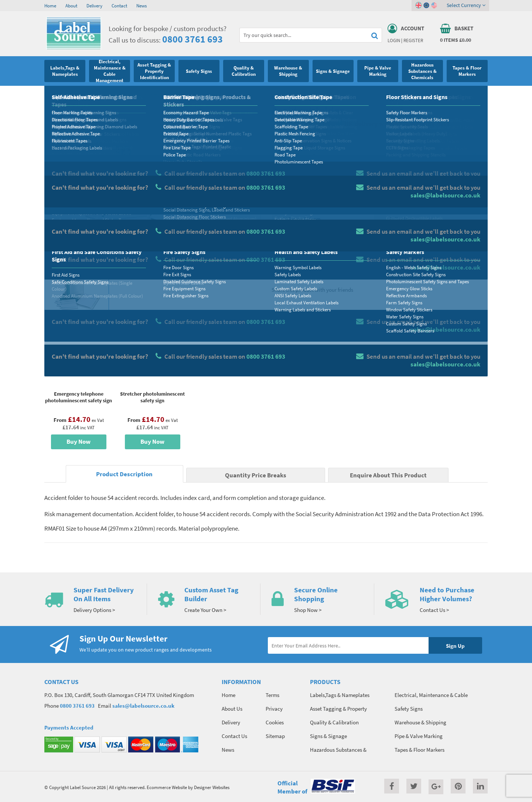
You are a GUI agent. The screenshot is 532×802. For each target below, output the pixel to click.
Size (284, 206)
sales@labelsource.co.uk (143, 706)
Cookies (275, 722)
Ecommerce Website (167, 787)
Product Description (124, 474)
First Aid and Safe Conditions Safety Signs (131, 94)
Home (50, 6)
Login (394, 40)
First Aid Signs (190, 94)
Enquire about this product (433, 263)
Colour (393, 206)
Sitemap (275, 736)
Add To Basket (433, 248)
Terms (272, 695)
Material (288, 176)
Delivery (94, 6)
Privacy (274, 709)
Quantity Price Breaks (427, 154)
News (141, 6)
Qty (283, 235)
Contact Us (234, 736)
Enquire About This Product (388, 475)
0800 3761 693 (192, 39)
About (71, 6)
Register (413, 40)
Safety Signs (73, 94)
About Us (232, 709)
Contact (119, 6)
